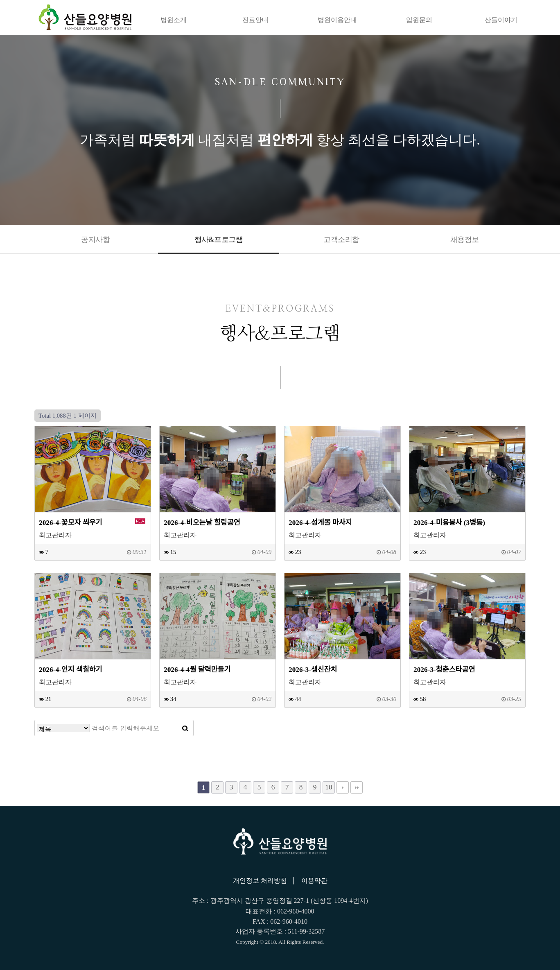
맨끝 (357, 787)
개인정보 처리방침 (260, 881)
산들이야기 (501, 20)
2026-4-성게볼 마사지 (320, 523)
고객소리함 (341, 240)
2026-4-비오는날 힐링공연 (202, 523)
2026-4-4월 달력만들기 (197, 670)
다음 (343, 787)
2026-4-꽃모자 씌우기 (71, 523)
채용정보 (465, 240)
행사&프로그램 (219, 240)
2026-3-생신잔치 (313, 670)
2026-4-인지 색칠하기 (71, 670)
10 (329, 787)
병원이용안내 (337, 20)
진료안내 (255, 20)
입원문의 (419, 20)
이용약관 (314, 881)
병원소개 (174, 20)
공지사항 (95, 240)
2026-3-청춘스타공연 (444, 670)
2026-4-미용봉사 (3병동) (449, 523)
